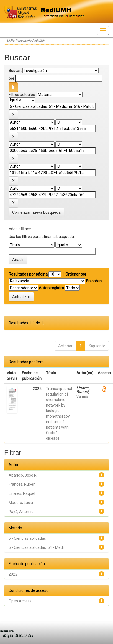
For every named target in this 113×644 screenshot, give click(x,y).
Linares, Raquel (22, 493)
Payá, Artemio (21, 512)
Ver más (82, 397)
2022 (13, 574)
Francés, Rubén (22, 484)
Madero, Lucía (21, 503)
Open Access (20, 601)
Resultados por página (28, 274)
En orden (94, 281)
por (11, 78)
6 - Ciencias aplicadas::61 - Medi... (37, 547)
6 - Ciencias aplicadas (27, 538)
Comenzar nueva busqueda (36, 212)
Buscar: (15, 71)
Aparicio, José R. (23, 475)
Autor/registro (51, 288)
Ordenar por (76, 274)
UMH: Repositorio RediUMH (26, 41)
